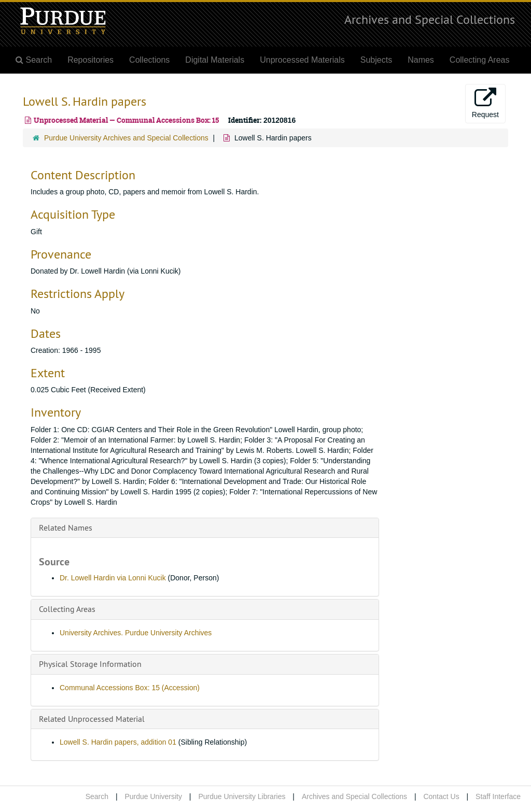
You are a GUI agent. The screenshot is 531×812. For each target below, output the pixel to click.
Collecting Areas (480, 60)
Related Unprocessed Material (92, 719)
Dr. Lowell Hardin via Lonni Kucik (113, 578)
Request (485, 103)
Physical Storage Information (90, 664)
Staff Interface (498, 796)
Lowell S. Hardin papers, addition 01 (118, 742)
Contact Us (441, 796)
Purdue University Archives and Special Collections (126, 138)
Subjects (376, 60)
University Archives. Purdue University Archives (136, 633)
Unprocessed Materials (302, 60)
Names (421, 60)
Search (97, 796)
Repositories (90, 60)
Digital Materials (215, 60)
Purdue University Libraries (242, 796)
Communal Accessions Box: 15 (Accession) (130, 688)
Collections (149, 60)
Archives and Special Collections (430, 19)
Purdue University (153, 796)
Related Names (66, 528)
